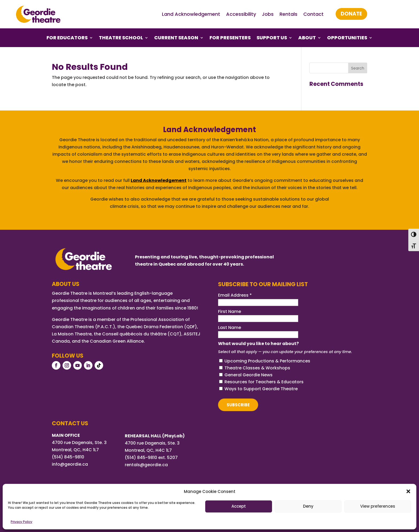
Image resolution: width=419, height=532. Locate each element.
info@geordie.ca (70, 464)
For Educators (67, 38)
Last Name (230, 328)
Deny (308, 506)
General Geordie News (249, 375)
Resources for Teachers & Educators (264, 382)
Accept (239, 506)
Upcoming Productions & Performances (267, 361)
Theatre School (121, 38)
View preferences (378, 506)
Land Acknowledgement (191, 14)
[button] (408, 491)
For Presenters (230, 38)
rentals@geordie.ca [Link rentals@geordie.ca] (146, 465)
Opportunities (347, 38)
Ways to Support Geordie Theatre (261, 389)
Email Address (235, 295)
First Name (230, 311)
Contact (313, 14)
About (307, 38)
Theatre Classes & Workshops (257, 368)
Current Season (176, 38)
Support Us (272, 38)
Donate (351, 14)
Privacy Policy (22, 522)
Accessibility (241, 14)
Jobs (268, 14)
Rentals (288, 14)
